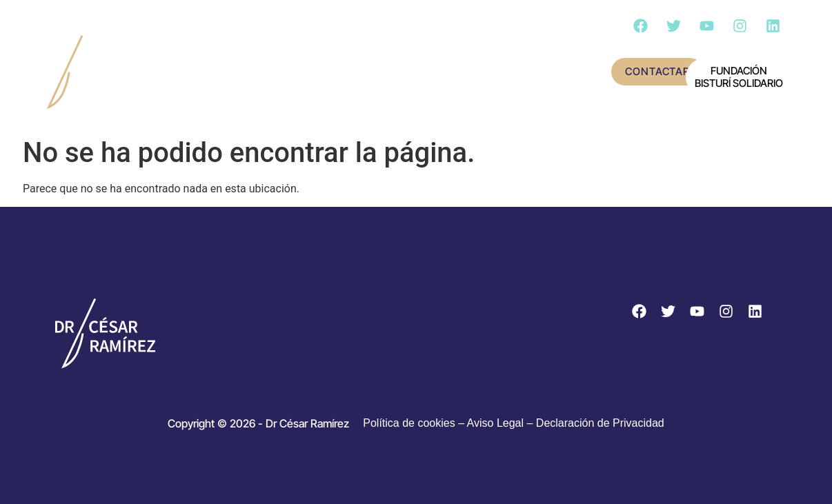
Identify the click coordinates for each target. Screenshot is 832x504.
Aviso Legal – (502, 423)
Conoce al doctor (287, 54)
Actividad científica (436, 54)
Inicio (183, 54)
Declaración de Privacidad (600, 423)
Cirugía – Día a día (221, 90)
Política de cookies (409, 423)
